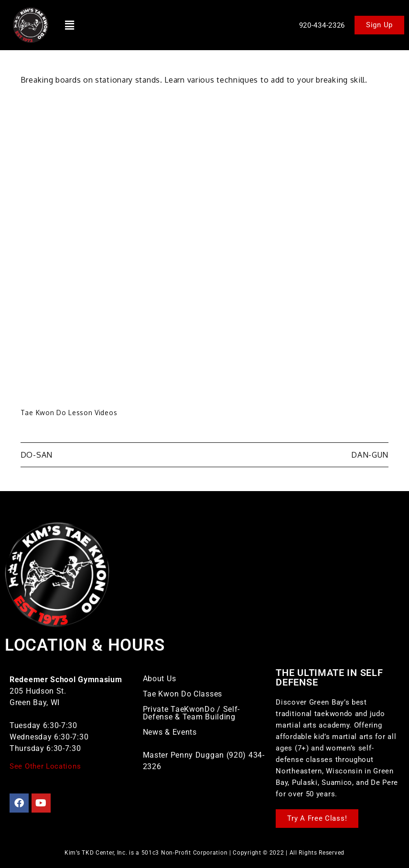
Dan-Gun (370, 455)
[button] (70, 25)
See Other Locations (45, 766)
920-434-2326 (322, 25)
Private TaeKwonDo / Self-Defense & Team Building (192, 713)
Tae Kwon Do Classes (183, 694)
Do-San (37, 455)
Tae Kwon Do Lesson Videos (69, 413)
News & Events (170, 732)
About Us (160, 679)
